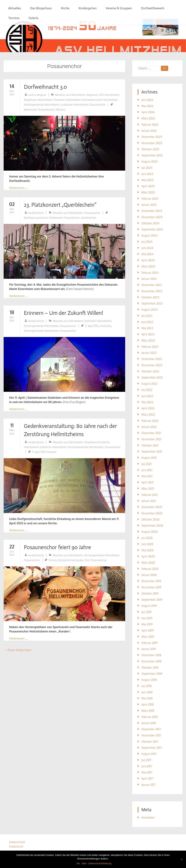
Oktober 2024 (150, 223)
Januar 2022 (149, 427)
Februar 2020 (150, 569)
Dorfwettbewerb (153, 8)
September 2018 (152, 674)
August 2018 (149, 680)
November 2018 (151, 661)
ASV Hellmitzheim (109, 95)
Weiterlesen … (19, 188)
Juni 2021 (147, 470)
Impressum (16, 846)
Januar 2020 (149, 575)
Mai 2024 (147, 254)
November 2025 (152, 143)
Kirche (65, 8)
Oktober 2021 (150, 445)
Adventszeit (30, 110)
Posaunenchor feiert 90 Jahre (57, 547)
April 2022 (148, 408)
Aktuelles (15, 8)
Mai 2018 (147, 698)
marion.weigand (37, 95)
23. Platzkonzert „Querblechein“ (60, 205)
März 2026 (148, 118)
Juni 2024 (147, 248)
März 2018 (148, 711)
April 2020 (148, 556)
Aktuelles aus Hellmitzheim (70, 95)
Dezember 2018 (151, 655)
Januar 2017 (148, 785)
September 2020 (152, 526)
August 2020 (149, 532)
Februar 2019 (149, 643)
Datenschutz (17, 842)
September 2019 (152, 600)
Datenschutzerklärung (100, 863)
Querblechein (89, 218)
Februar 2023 (150, 347)
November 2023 (152, 291)
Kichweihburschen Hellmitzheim (100, 100)
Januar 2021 (149, 501)
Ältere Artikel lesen (17, 650)
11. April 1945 (92, 326)
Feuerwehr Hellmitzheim (67, 100)
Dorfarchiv (106, 326)
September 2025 (152, 155)
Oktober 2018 (150, 667)
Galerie (33, 18)
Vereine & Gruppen (119, 8)
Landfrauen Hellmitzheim (74, 105)
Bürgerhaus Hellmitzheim (38, 100)
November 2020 (152, 513)
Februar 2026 (150, 124)
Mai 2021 (147, 476)
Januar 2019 (149, 649)
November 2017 (151, 735)
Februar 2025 (150, 199)
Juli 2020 (147, 538)
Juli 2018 (146, 686)
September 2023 (152, 303)
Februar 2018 (149, 717)
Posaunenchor (98, 105)
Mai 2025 (147, 180)
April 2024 (148, 260)
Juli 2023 (147, 316)
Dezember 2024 (152, 211)
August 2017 (149, 754)
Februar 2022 (150, 421)
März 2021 (148, 489)
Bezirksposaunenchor (36, 218)
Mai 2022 (147, 402)
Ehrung (53, 560)
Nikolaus (61, 110)
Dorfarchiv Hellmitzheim (98, 321)
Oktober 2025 (150, 149)
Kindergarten (87, 8)
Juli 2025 (147, 168)
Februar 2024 (150, 273)
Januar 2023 (149, 353)
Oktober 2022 (150, 371)
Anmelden (148, 818)
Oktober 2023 (150, 297)
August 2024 (149, 236)
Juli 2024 (147, 242)
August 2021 (149, 458)
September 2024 (152, 229)
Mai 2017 (147, 772)
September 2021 (152, 452)
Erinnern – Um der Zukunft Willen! (63, 313)
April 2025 (148, 186)
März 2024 (148, 266)
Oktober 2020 (150, 519)
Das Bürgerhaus (41, 8)
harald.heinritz (36, 213)
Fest (87, 560)
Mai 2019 (147, 624)
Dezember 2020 (152, 507)
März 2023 (148, 340)
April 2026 (148, 112)
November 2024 (152, 217)
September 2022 (152, 377)
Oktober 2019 (150, 593)
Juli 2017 (146, 760)
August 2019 (149, 606)
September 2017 (152, 748)
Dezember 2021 (151, 433)
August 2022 (149, 384)
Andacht (52, 452)
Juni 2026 (147, 100)
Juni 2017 (147, 766)
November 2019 (151, 587)
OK (78, 863)
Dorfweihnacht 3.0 (45, 87)
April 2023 (148, 334)
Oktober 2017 (150, 742)
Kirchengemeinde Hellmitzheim (41, 105)
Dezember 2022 (152, 359)
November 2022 (152, 365)
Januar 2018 (149, 723)
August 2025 (149, 162)
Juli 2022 (147, 390)
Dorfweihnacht (46, 110)
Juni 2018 (147, 692)
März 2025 (148, 192)
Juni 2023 (147, 322)
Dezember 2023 (152, 285)
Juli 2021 (146, 464)
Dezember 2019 (151, 581)
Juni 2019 (147, 618)
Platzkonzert (56, 218)
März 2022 (148, 414)
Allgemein (92, 95)
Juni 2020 (147, 544)
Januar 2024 (149, 279)
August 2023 (149, 310)
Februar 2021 (149, 495)
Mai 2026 (147, 106)
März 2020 (148, 563)
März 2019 (148, 637)
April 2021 (147, 482)
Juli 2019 (146, 612)
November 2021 (151, 439)
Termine (14, 18)
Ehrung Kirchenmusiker (71, 560)
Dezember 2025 (152, 137)
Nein (84, 863)
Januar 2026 (149, 131)
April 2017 (147, 779)
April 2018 (148, 704)
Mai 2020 (147, 550)
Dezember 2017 (151, 729)
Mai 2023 (147, 328)
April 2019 (147, 630)
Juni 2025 (147, 174)
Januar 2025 (149, 205)
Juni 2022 (147, 396)
